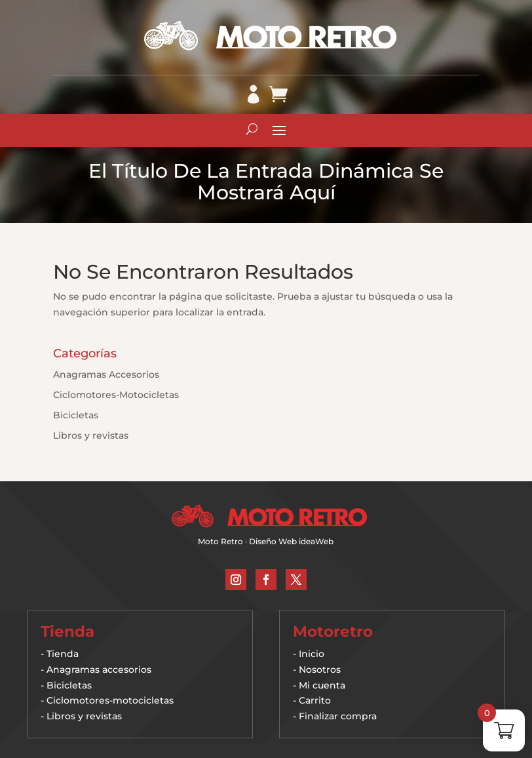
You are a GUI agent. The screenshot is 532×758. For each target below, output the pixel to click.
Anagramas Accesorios (106, 374)
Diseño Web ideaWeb (291, 541)
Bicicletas (76, 415)
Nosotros (320, 669)
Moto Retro (220, 541)
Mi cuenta (322, 685)
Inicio (312, 654)
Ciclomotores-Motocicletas (116, 395)
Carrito (315, 700)
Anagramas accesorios (99, 669)
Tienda (63, 654)
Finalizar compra (338, 716)
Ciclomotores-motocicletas (110, 700)
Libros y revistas (91, 435)
